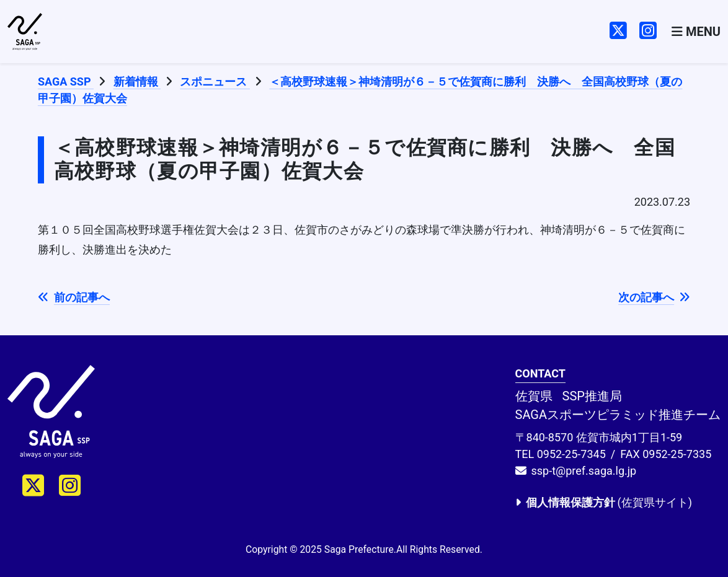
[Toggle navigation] (696, 32)
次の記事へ (654, 297)
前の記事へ (74, 297)
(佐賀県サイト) (604, 502)
